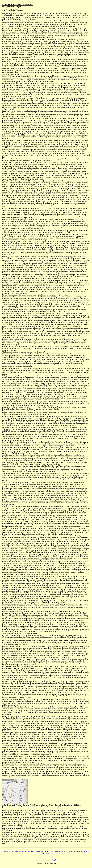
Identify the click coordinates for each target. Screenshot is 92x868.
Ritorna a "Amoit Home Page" (46, 860)
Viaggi (46, 851)
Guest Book (46, 853)
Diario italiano (84, 851)
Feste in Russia (55, 851)
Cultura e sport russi (28, 851)
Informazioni (7, 851)
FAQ (62, 851)
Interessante (16, 851)
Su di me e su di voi (72, 851)
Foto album (39, 851)
